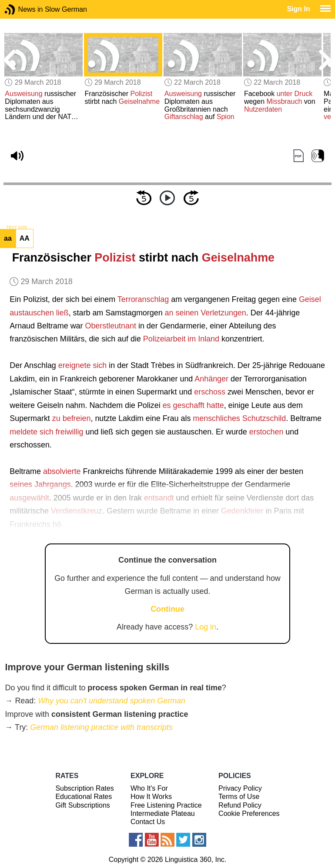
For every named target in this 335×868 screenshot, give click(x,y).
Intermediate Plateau (163, 813)
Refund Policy (240, 805)
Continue (167, 609)
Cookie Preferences (249, 813)
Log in (206, 627)
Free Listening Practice (166, 805)
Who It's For (149, 788)
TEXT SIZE (17, 227)
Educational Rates (84, 797)
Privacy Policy (240, 788)
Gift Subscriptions (82, 805)
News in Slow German (23, 9)
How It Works (151, 797)
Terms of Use (239, 797)
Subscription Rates (84, 788)
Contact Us (148, 822)
